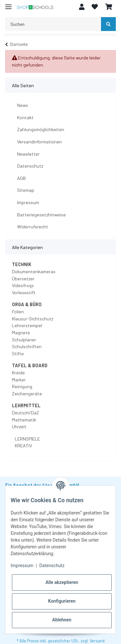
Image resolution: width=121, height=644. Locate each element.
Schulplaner (24, 340)
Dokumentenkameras (34, 271)
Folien (18, 312)
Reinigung (22, 386)
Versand (97, 641)
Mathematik (24, 420)
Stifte (18, 353)
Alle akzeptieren (62, 582)
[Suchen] (53, 24)
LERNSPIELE (27, 439)
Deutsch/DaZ (25, 413)
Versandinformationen (40, 142)
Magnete (21, 332)
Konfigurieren (62, 601)
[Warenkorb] (109, 7)
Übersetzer (23, 279)
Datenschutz (30, 166)
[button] (82, 7)
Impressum (28, 202)
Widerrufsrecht (33, 227)
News (23, 105)
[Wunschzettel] (95, 7)
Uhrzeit (19, 426)
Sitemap (26, 190)
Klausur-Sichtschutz (33, 319)
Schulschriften (27, 346)
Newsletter (28, 154)
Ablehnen (62, 620)
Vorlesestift (24, 292)
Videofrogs (23, 285)
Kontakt (25, 117)
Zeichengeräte (27, 394)
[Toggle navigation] (8, 4)
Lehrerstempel (27, 325)
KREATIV (23, 446)
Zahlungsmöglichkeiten (41, 129)
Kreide (18, 373)
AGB (21, 178)
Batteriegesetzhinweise (41, 215)
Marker (19, 380)
